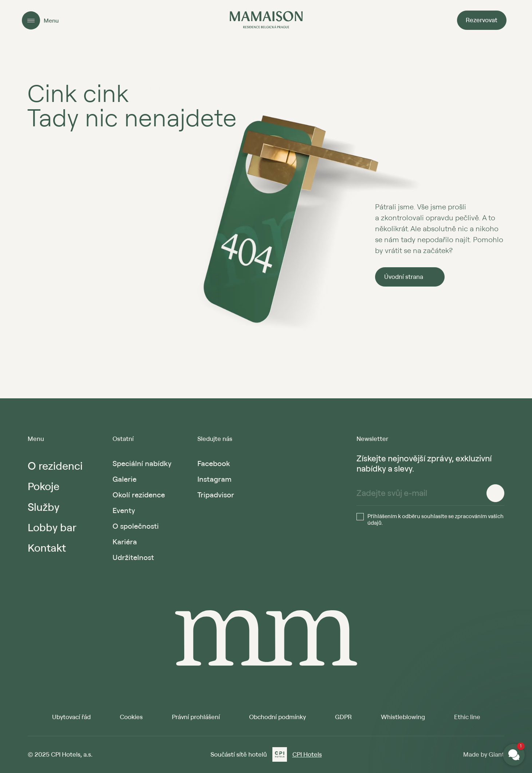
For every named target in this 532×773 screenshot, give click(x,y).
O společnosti (136, 526)
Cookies (131, 717)
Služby (44, 507)
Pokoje (44, 486)
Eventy (124, 510)
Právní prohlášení (196, 717)
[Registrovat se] (495, 493)
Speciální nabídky (142, 463)
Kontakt (47, 547)
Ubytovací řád (71, 717)
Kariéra (125, 542)
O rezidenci (55, 466)
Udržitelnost (133, 557)
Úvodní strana (404, 277)
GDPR (343, 717)
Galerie (125, 479)
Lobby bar (52, 527)
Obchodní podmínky (277, 717)
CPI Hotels (307, 754)
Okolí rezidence (139, 495)
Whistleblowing (403, 717)
